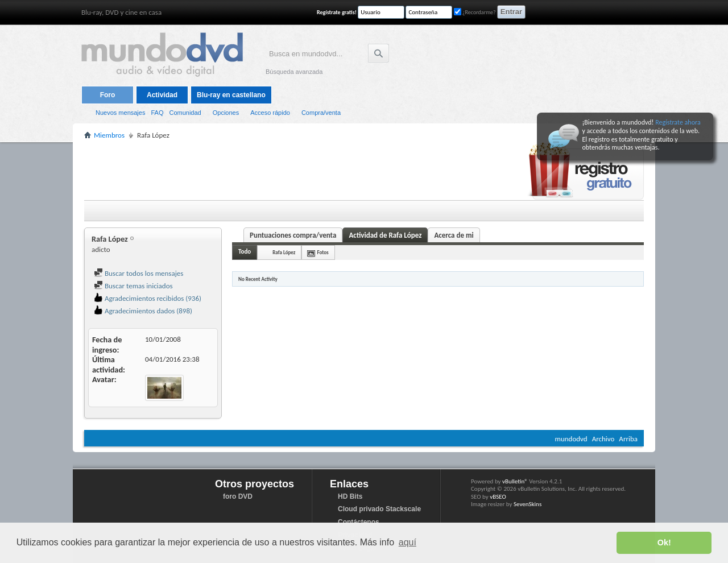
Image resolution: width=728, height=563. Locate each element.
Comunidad (185, 113)
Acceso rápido (270, 113)
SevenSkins (528, 504)
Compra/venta (321, 113)
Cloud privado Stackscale (379, 509)
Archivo (603, 439)
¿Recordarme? (475, 12)
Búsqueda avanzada (294, 72)
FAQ (157, 113)
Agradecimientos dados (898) (143, 311)
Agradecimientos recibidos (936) (148, 298)
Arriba (628, 439)
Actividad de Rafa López (385, 235)
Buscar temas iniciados (133, 286)
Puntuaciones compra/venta (293, 235)
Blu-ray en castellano (231, 95)
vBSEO (498, 497)
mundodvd (571, 439)
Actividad (162, 95)
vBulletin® (515, 481)
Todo (245, 252)
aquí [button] (408, 542)
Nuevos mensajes (120, 113)
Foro (108, 95)
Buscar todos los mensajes (138, 273)
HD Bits (350, 496)
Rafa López (284, 252)
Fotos (322, 252)
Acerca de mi (454, 235)
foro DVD (238, 496)
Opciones (226, 113)
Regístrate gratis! (337, 12)
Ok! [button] (664, 543)
